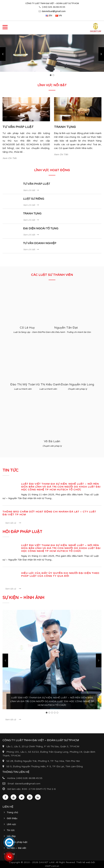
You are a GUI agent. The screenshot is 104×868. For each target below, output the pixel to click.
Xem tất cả (13, 523)
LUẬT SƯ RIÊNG (34, 199)
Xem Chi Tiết (10, 158)
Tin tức (11, 830)
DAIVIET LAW (47, 862)
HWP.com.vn (52, 866)
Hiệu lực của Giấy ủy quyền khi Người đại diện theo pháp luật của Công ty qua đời (60, 575)
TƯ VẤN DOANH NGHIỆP (40, 243)
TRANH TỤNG (65, 127)
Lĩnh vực (11, 824)
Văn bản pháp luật (17, 842)
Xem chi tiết (31, 190)
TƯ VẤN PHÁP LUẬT (18, 127)
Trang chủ (12, 812)
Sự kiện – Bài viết (16, 848)
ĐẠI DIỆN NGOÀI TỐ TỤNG (41, 228)
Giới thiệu (12, 818)
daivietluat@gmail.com (54, 11)
